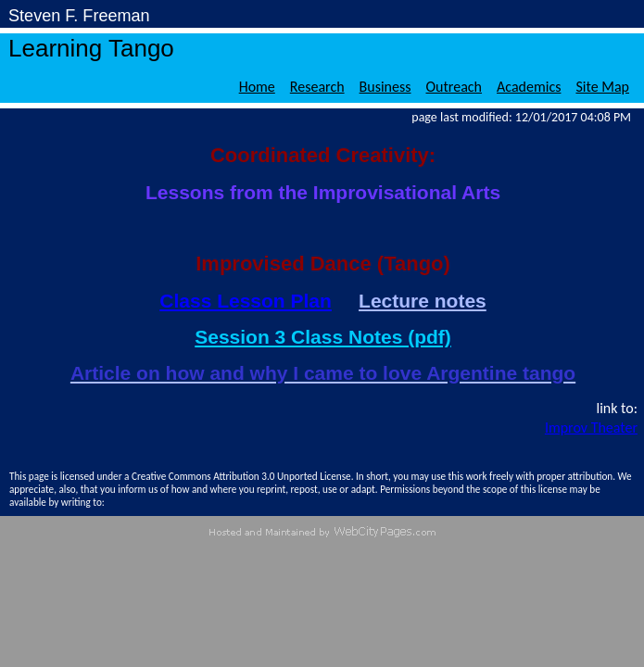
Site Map (602, 87)
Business (385, 87)
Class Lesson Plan (246, 301)
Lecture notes (423, 301)
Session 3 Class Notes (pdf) (323, 337)
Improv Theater (591, 428)
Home (257, 87)
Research (317, 87)
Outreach (455, 87)
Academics (529, 87)
